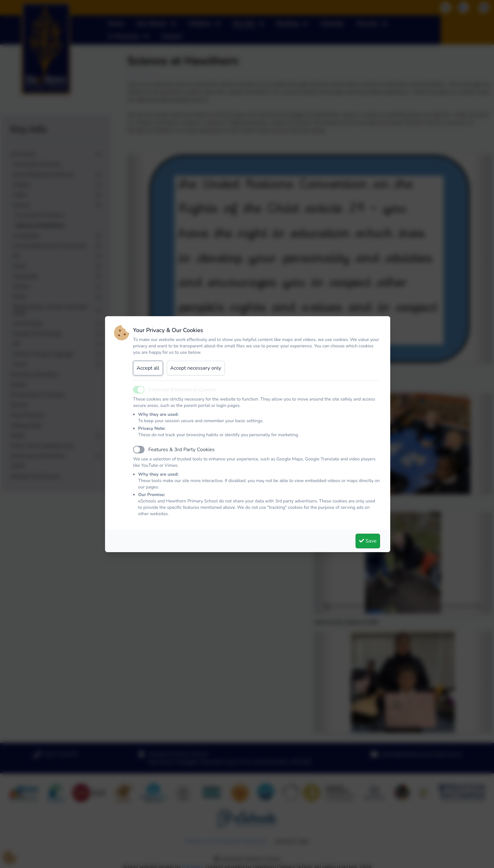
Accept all (148, 368)
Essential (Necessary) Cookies (182, 390)
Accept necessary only (196, 368)
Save (368, 541)
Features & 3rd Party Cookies (181, 450)
